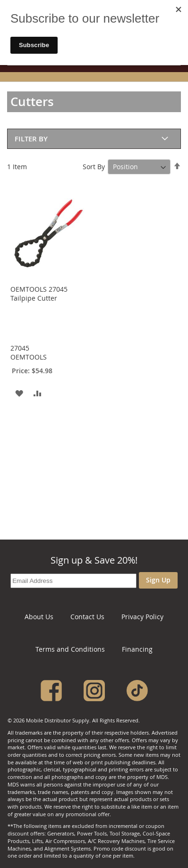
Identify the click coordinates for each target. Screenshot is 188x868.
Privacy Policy (142, 617)
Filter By (31, 139)
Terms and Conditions (70, 649)
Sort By (94, 167)
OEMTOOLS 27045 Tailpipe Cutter (39, 294)
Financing (137, 649)
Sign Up (158, 580)
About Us (39, 617)
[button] (19, 393)
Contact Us (87, 617)
